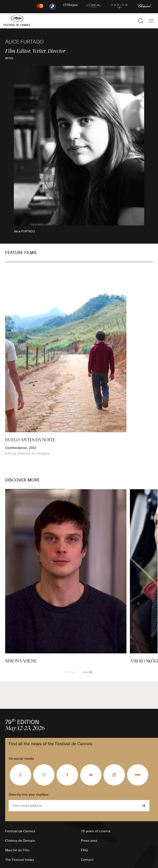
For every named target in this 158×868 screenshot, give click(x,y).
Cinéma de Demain (20, 841)
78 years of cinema (96, 831)
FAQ (84, 850)
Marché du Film (17, 850)
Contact (87, 860)
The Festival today (20, 860)
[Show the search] (141, 21)
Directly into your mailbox (29, 795)
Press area (89, 841)
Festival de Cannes (20, 831)
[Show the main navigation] (151, 21)
